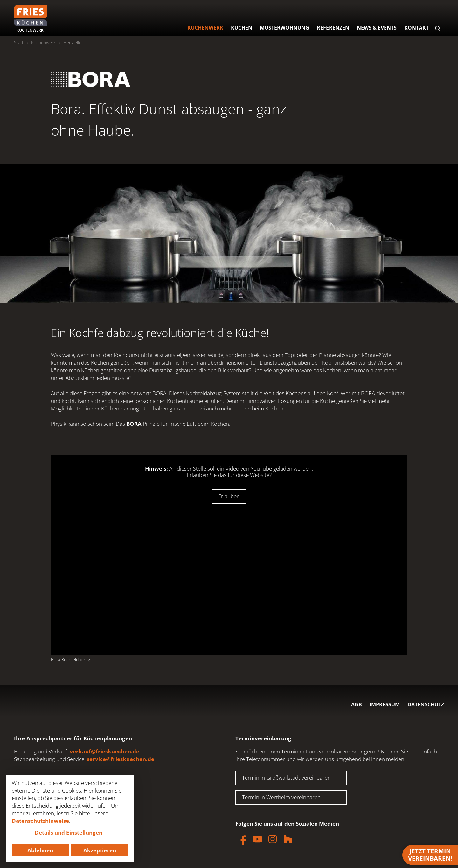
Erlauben (229, 496)
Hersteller (73, 42)
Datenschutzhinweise (40, 821)
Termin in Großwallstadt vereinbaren (286, 777)
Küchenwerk (43, 42)
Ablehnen (40, 850)
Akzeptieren (100, 850)
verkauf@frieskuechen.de (104, 751)
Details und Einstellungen (69, 833)
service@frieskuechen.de (121, 759)
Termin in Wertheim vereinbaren (281, 797)
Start (19, 42)
